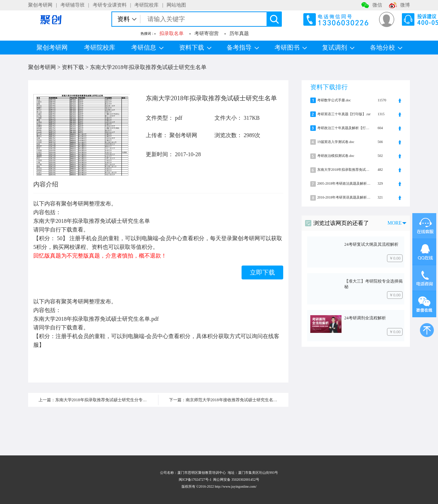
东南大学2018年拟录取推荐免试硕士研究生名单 (148, 67)
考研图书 (291, 48)
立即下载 (262, 272)
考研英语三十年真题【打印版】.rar (344, 114)
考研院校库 (146, 5)
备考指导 (243, 48)
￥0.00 (395, 258)
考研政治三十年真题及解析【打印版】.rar (344, 128)
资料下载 (195, 48)
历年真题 (239, 33)
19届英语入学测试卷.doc (336, 142)
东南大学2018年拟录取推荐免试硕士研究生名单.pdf (344, 170)
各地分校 (386, 48)
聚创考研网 (40, 5)
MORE (395, 223)
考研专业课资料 (110, 5)
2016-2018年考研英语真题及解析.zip (344, 197)
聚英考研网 (75, 301)
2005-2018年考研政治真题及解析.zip (344, 183)
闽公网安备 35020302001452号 (236, 480)
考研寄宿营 (207, 33)
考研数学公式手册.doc (334, 100)
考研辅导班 (73, 5)
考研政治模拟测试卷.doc (336, 156)
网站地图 (176, 5)
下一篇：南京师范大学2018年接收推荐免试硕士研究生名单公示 (227, 400)
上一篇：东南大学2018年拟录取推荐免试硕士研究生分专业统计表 (98, 400)
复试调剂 (338, 48)
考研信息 (147, 48)
